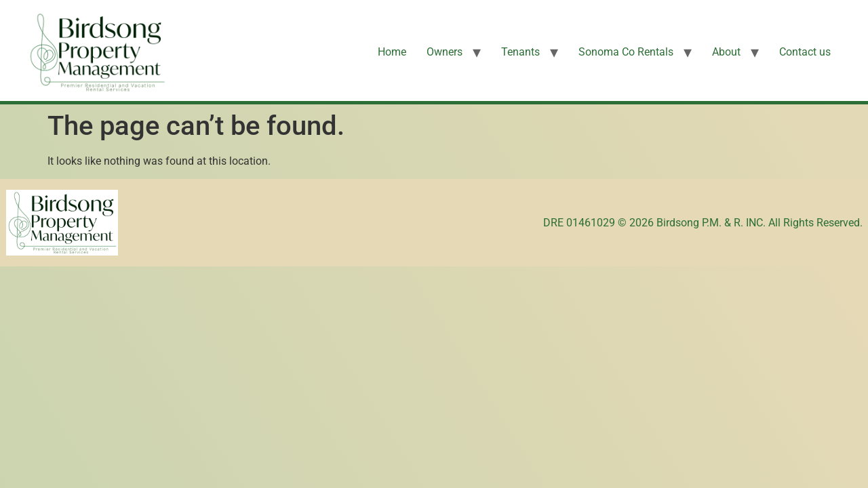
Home (392, 52)
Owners (445, 52)
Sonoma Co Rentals (626, 52)
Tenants (520, 52)
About (726, 52)
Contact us (805, 52)
